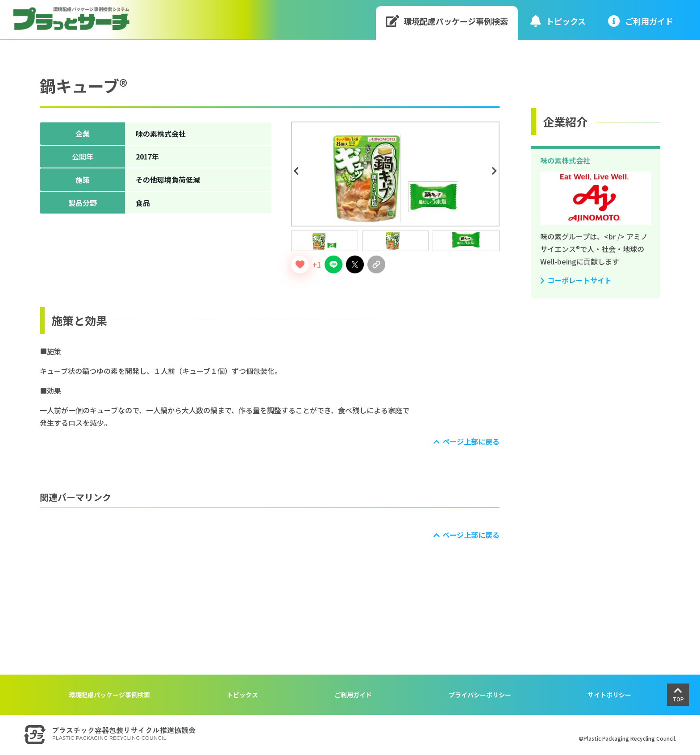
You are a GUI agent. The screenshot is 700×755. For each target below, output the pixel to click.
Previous (297, 171)
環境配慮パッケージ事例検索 (447, 21)
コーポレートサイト (579, 280)
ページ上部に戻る (471, 441)
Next (496, 171)
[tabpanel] (395, 174)
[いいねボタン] (300, 264)
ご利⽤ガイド (641, 21)
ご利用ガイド (353, 695)
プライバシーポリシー (480, 695)
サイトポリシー (609, 695)
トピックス (558, 21)
